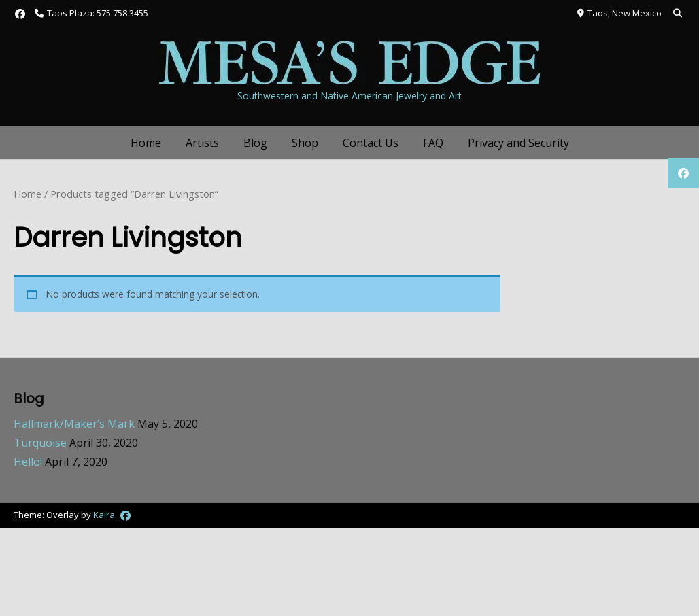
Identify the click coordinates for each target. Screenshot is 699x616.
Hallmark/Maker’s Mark (74, 424)
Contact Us (371, 143)
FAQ (433, 143)
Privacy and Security (518, 143)
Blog (255, 143)
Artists (202, 143)
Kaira (104, 515)
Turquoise (40, 443)
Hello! (28, 462)
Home (146, 143)
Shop (305, 143)
